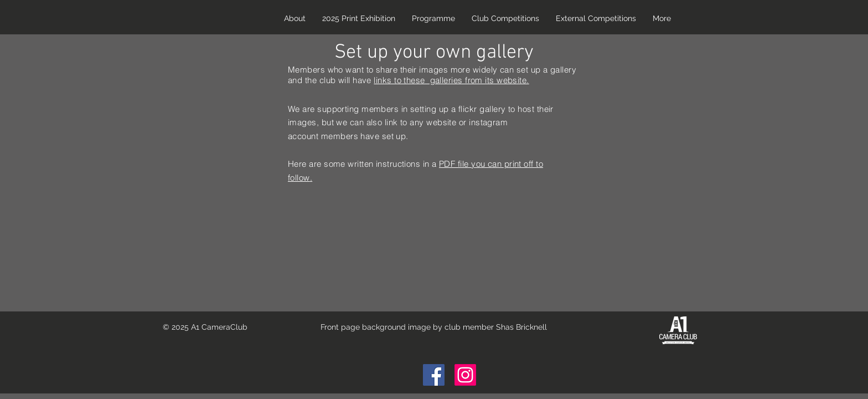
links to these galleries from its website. (451, 80)
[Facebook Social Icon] (434, 375)
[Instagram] (465, 375)
